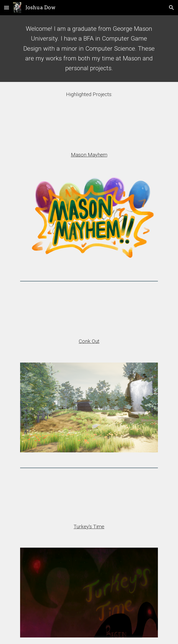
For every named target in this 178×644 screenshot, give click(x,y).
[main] (89, 49)
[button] (7, 7)
